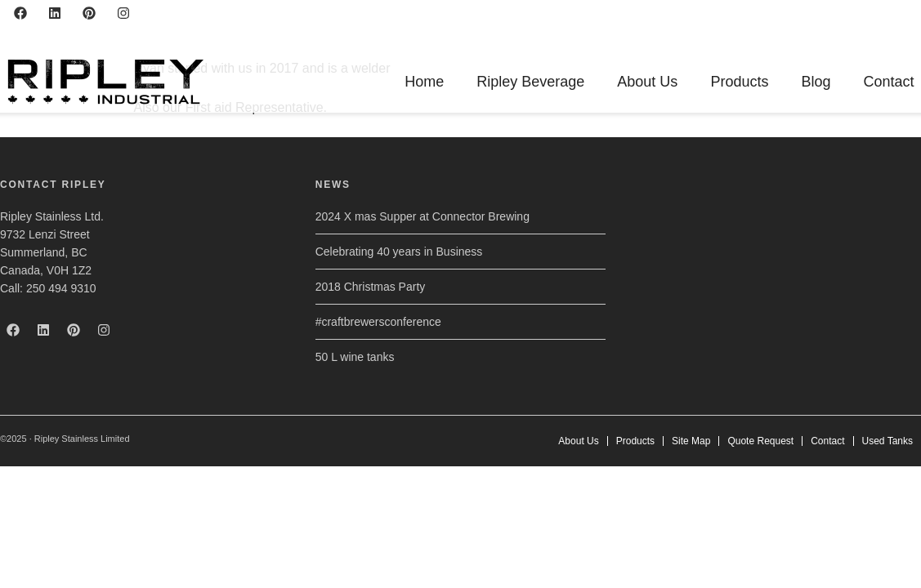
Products (739, 82)
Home (424, 82)
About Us (647, 82)
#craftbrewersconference (378, 322)
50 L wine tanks (355, 357)
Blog (816, 82)
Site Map (691, 441)
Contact (888, 82)
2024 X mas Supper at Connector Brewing (422, 216)
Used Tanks (887, 441)
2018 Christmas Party (371, 287)
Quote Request (760, 441)
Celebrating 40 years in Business (399, 252)
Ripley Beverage (530, 82)
